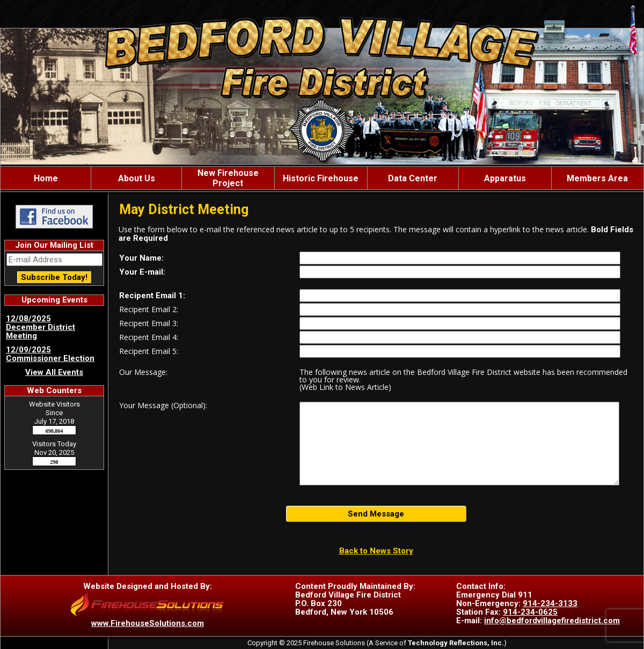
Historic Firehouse (321, 178)
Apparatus (505, 178)
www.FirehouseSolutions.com (148, 623)
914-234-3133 (550, 603)
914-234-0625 (530, 612)
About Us (137, 178)
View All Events (54, 372)
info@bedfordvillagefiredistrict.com (552, 621)
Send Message (376, 514)
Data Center (413, 178)
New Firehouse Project (228, 178)
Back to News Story (376, 551)
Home (46, 178)
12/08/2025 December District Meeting (41, 327)
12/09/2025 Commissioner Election (50, 354)
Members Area (597, 178)
